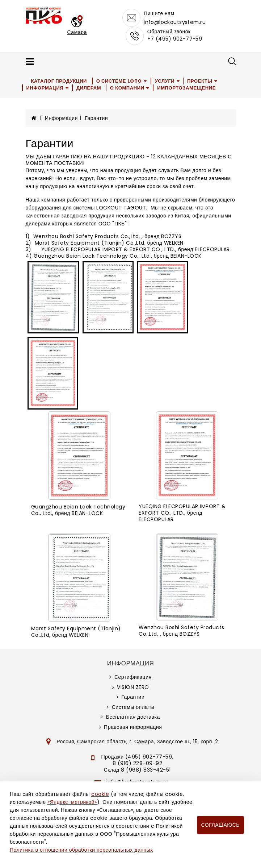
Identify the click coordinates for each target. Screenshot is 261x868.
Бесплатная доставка (133, 717)
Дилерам (89, 88)
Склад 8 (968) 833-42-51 (137, 770)
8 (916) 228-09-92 (138, 763)
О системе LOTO (119, 81)
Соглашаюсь (220, 825)
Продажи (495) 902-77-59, (137, 757)
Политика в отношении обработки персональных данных (81, 850)
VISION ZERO (133, 687)
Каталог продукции (59, 81)
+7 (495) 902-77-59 (175, 39)
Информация (45, 88)
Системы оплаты (133, 707)
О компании (128, 88)
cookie (100, 794)
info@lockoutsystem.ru (175, 22)
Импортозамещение (187, 88)
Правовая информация (133, 727)
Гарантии (96, 118)
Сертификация (133, 677)
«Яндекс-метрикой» (72, 802)
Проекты (200, 81)
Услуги (165, 81)
